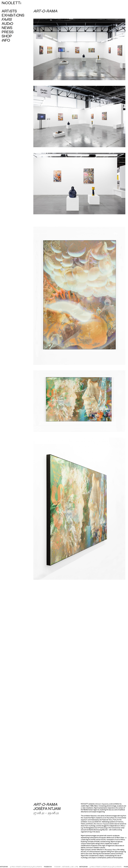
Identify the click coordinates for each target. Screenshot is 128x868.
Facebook (46, 867)
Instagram (81, 867)
